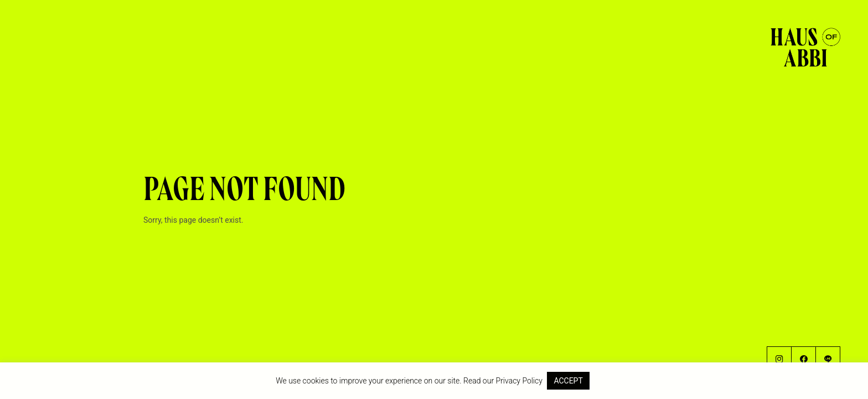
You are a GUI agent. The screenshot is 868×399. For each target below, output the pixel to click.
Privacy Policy (519, 381)
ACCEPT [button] (568, 381)
